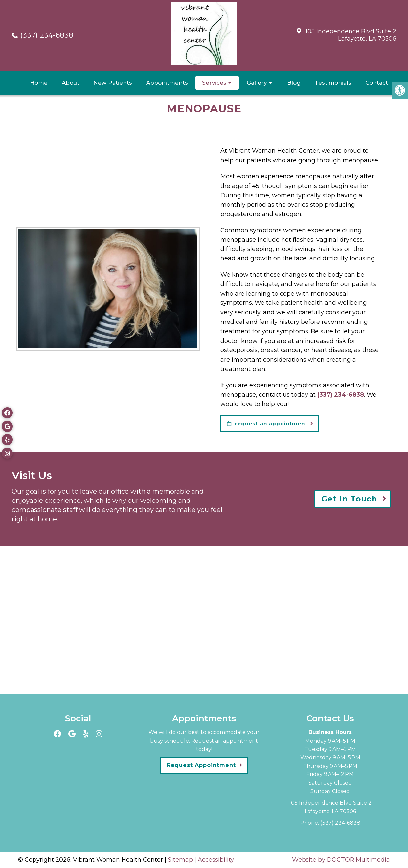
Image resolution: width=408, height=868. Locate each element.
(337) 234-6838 (47, 35)
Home (39, 83)
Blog (294, 83)
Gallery (257, 83)
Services (214, 83)
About (70, 83)
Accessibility (216, 860)
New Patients (113, 83)
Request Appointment (201, 765)
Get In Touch (349, 499)
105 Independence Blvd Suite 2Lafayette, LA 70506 (351, 35)
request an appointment (267, 423)
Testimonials (333, 83)
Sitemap (180, 860)
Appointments (167, 83)
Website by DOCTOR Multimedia (341, 860)
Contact (377, 83)
